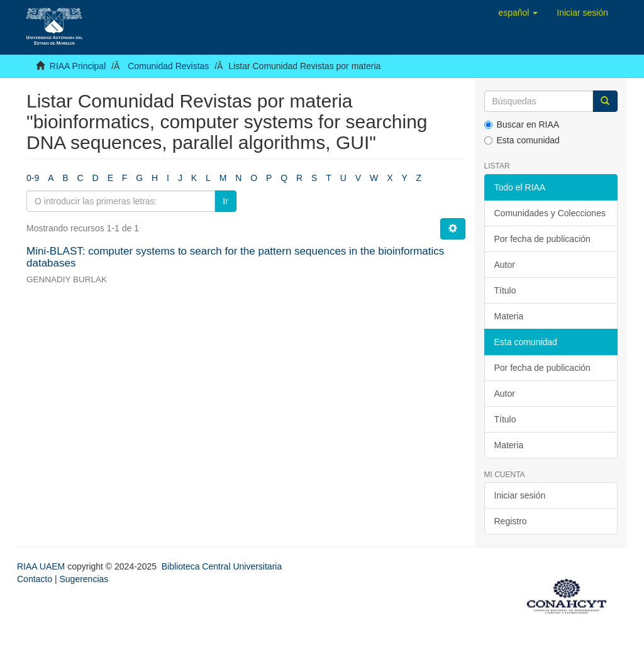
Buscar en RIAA (522, 124)
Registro (511, 521)
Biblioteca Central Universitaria (222, 566)
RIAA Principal (78, 66)
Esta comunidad (522, 140)
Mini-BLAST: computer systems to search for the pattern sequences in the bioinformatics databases (235, 257)
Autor (505, 265)
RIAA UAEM (42, 566)
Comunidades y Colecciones (550, 213)
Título (505, 290)
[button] (518, 13)
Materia (509, 316)
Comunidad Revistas (168, 66)
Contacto (35, 579)
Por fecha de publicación (542, 239)
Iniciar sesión (520, 495)
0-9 (33, 178)
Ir (225, 201)
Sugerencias (84, 579)
